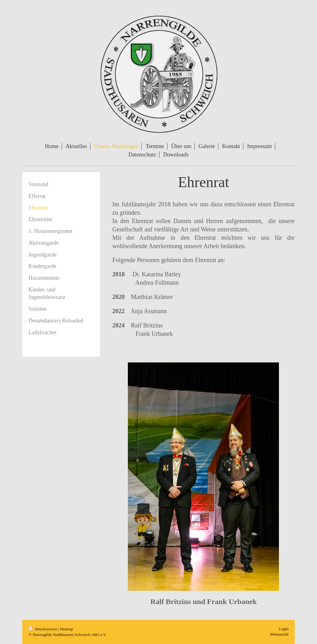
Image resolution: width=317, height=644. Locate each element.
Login (284, 629)
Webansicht (279, 634)
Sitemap (66, 629)
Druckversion (43, 629)
